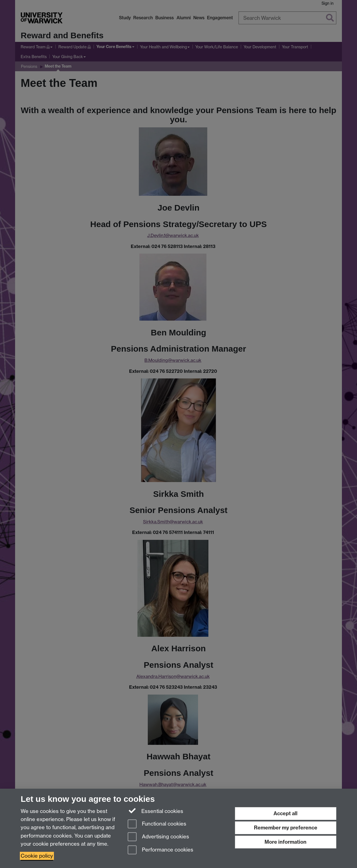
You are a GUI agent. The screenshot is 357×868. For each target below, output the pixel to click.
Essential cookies (155, 811)
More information (285, 842)
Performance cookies (160, 850)
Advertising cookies (158, 837)
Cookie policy (37, 856)
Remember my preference (286, 828)
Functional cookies (157, 824)
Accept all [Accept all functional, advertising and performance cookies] (285, 813)
